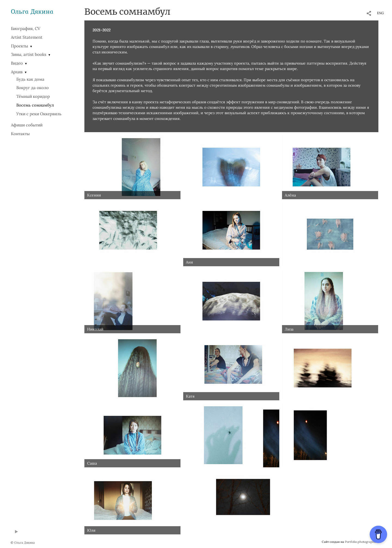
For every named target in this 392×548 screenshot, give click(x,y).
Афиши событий (27, 125)
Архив (17, 72)
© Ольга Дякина (23, 543)
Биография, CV (26, 28)
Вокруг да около (33, 88)
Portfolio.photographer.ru (363, 542)
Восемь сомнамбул (35, 105)
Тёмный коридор (33, 96)
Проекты (19, 46)
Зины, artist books (29, 54)
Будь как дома (30, 79)
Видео (17, 63)
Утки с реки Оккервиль (39, 114)
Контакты (20, 134)
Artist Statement (27, 37)
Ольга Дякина (32, 11)
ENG (380, 13)
